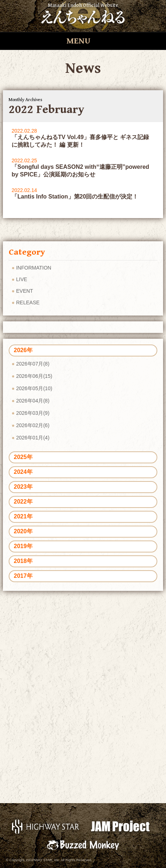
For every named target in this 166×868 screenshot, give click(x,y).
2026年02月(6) (33, 425)
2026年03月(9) (33, 413)
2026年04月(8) (33, 401)
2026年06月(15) (34, 376)
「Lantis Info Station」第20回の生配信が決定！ (75, 197)
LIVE (21, 279)
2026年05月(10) (34, 388)
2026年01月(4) (33, 438)
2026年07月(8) (33, 364)
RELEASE (28, 302)
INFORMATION (34, 268)
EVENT (24, 291)
